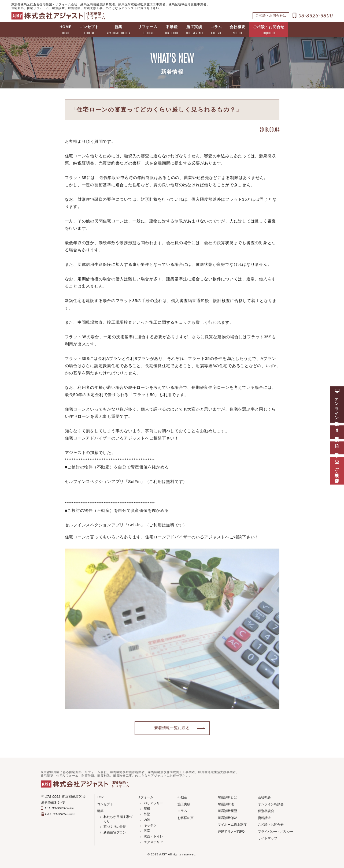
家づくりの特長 (115, 827)
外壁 (147, 814)
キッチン (150, 825)
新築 (118, 30)
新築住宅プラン (115, 832)
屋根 (147, 809)
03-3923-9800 (313, 16)
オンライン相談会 (271, 804)
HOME (66, 30)
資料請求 (264, 818)
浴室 (147, 831)
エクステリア (153, 842)
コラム (216, 30)
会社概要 (237, 30)
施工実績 (194, 30)
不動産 (172, 30)
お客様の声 (186, 818)
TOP (100, 797)
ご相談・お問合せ (269, 30)
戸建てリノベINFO (231, 832)
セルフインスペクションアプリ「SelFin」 (105, 481)
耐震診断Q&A (228, 818)
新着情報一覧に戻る (172, 728)
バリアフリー (153, 803)
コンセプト (89, 30)
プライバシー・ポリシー (276, 832)
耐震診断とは (227, 797)
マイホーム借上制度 (232, 825)
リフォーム (148, 30)
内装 (147, 820)
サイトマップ (268, 838)
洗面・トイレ (153, 836)
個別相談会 (266, 811)
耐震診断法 (226, 804)
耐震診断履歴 (227, 811)
